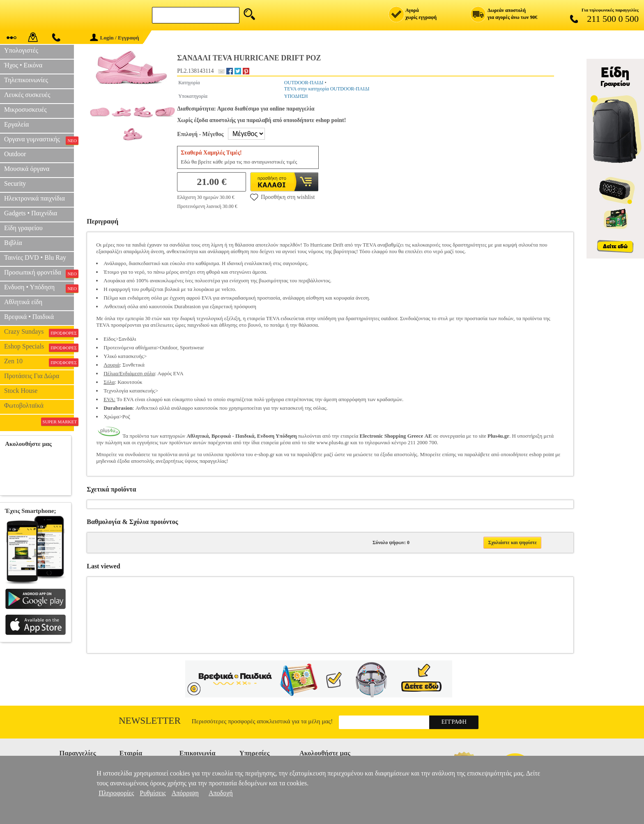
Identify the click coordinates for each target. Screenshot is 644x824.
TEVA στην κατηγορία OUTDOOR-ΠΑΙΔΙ (327, 89)
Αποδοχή (221, 793)
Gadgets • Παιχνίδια (31, 213)
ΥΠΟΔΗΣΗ (296, 96)
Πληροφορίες (116, 793)
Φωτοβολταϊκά (24, 405)
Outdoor (15, 154)
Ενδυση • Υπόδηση (39, 288)
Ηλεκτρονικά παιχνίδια (34, 198)
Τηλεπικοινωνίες (26, 80)
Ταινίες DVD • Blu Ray (35, 257)
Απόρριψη (185, 793)
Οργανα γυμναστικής (39, 140)
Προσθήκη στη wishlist (282, 197)
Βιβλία (13, 243)
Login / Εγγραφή (115, 38)
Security (15, 183)
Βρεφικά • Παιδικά (29, 317)
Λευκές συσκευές (27, 95)
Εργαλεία (16, 124)
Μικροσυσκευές (25, 110)
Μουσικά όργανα (27, 169)
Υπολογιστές (21, 50)
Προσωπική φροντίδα (39, 273)
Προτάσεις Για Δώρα (32, 376)
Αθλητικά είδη (23, 302)
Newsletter (150, 721)
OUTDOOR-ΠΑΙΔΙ (304, 83)
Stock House (21, 391)
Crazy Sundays (39, 332)
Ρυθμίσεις (153, 793)
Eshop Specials (39, 347)
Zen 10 (39, 362)
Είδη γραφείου (23, 228)
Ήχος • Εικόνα (23, 65)
